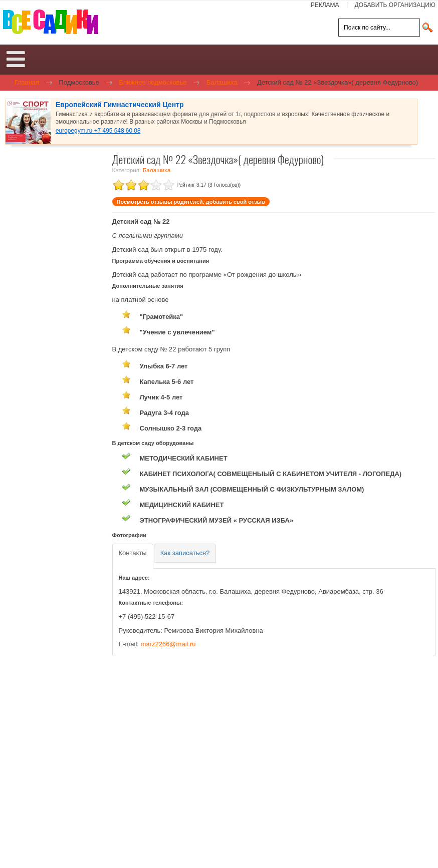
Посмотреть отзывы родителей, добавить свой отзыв (191, 202)
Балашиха (157, 170)
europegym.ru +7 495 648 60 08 (98, 131)
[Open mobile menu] (16, 60)
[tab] (133, 556)
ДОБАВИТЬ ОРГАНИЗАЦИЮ (395, 5)
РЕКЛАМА (325, 5)
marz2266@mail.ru (168, 644)
